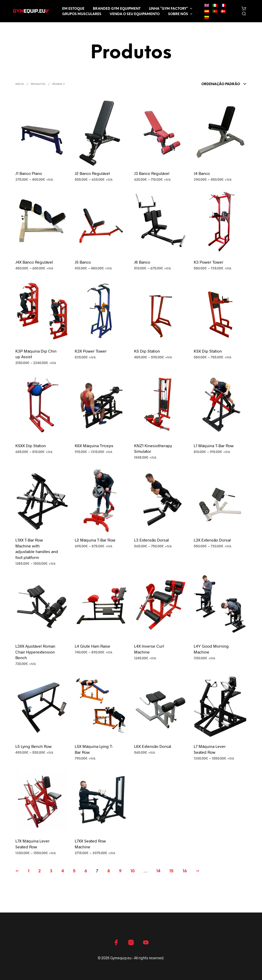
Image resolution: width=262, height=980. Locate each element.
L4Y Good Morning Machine (211, 649)
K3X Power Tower (91, 351)
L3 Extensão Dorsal (151, 540)
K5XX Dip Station (31, 446)
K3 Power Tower (209, 262)
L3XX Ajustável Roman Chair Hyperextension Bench (35, 652)
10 (133, 871)
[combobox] (224, 84)
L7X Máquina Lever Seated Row (32, 844)
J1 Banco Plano (29, 173)
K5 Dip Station (147, 351)
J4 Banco (202, 173)
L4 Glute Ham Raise (92, 646)
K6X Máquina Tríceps (94, 446)
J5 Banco (83, 262)
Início (20, 84)
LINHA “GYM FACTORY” (168, 9)
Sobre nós (178, 14)
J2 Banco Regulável (92, 173)
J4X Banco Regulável (34, 262)
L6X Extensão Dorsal (153, 746)
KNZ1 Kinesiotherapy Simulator (153, 448)
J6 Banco (142, 262)
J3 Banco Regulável (152, 173)
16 (185, 871)
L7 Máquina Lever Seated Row (210, 749)
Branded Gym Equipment (117, 9)
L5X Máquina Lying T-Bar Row (94, 749)
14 (158, 871)
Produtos (38, 84)
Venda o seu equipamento (135, 14)
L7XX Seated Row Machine (90, 844)
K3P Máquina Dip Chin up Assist (36, 354)
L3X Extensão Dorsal (212, 540)
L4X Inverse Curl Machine (149, 649)
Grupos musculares (82, 14)
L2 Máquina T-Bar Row (95, 540)
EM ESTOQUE (73, 9)
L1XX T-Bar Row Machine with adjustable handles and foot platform (37, 548)
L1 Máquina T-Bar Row (214, 446)
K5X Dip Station (208, 351)
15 (171, 871)
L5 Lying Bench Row (34, 746)
